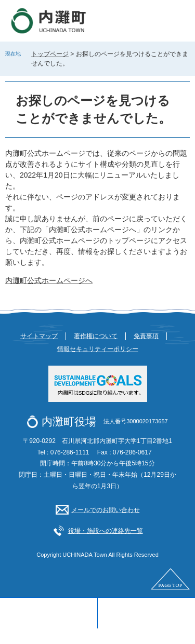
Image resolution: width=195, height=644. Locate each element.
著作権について (96, 336)
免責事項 (146, 336)
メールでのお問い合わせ (106, 510)
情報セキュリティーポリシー (98, 349)
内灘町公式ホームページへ (49, 280)
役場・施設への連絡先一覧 (106, 531)
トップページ (50, 54)
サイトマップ (39, 336)
